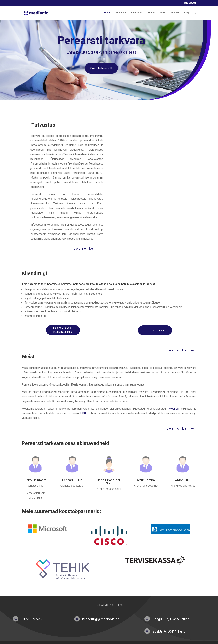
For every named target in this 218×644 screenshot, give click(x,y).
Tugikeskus (155, 330)
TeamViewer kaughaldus (63, 330)
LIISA (83, 413)
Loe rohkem (85, 249)
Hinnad (151, 13)
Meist (163, 13)
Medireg (174, 409)
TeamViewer (189, 3)
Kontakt (175, 13)
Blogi (186, 13)
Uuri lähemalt (92, 68)
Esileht (107, 13)
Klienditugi (137, 13)
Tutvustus (121, 13)
